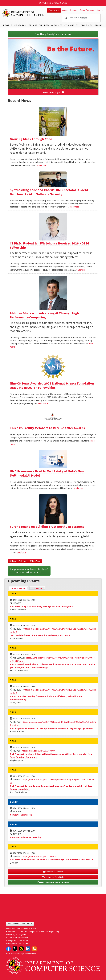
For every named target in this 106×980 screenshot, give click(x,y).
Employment (54, 10)
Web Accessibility (14, 954)
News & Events (53, 25)
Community (71, 25)
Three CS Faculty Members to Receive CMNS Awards (47, 428)
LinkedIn (28, 949)
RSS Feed (35, 561)
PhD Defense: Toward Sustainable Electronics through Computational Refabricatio (52, 860)
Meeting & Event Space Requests (53, 882)
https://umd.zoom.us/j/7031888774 (38, 751)
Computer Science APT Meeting (26, 837)
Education (35, 25)
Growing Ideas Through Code (31, 139)
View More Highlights (53, 92)
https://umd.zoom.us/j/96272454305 (39, 856)
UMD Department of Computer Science (25, 13)
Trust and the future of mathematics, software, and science (40, 635)
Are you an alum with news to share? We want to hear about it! (29, 571)
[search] (81, 18)
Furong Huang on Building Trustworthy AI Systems (47, 527)
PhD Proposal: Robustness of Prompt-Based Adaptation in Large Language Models (51, 728)
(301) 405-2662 (24, 943)
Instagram (21, 949)
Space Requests (87, 10)
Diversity (87, 25)
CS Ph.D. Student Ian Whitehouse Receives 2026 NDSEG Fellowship (50, 245)
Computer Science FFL (21, 815)
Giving (99, 25)
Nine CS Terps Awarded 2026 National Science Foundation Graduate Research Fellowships (52, 385)
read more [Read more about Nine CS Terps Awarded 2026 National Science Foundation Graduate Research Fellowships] (43, 403)
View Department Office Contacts (20, 924)
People (8, 25)
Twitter (15, 949)
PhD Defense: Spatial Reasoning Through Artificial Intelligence (42, 606)
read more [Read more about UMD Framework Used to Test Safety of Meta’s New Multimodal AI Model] (78, 488)
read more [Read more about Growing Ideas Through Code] (41, 165)
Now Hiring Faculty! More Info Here (53, 34)
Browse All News (18, 561)
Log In (100, 10)
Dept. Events (19, 588)
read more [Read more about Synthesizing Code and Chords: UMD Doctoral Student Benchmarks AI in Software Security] (74, 207)
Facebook (8, 949)
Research (20, 25)
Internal (74, 10)
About (65, 10)
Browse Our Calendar (53, 872)
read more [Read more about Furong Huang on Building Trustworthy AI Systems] (22, 552)
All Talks (37, 588)
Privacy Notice (30, 954)
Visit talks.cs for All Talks (53, 877)
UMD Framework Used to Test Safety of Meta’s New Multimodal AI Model (47, 473)
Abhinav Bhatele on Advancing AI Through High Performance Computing (44, 315)
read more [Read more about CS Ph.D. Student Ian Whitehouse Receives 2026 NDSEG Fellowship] (80, 270)
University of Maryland (53, 3)
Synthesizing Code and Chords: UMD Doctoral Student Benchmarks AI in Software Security (49, 192)
